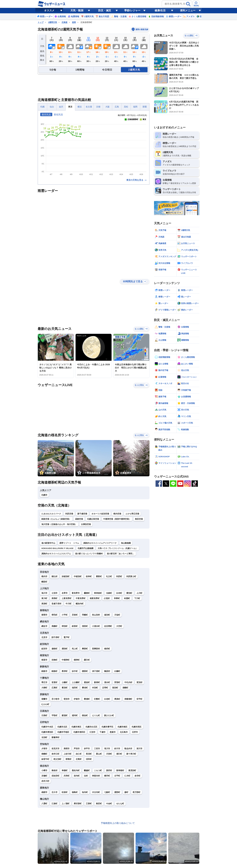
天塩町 (117, 615)
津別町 (65, 626)
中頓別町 (78, 576)
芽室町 (117, 682)
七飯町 (107, 792)
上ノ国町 (66, 804)
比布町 (119, 593)
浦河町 (75, 715)
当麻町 (109, 593)
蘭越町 (87, 770)
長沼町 (89, 754)
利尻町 (119, 576)
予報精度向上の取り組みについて (118, 823)
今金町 (109, 804)
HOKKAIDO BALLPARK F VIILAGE (57, 548)
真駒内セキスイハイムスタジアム (56, 554)
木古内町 (96, 792)
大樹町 (44, 688)
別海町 (54, 660)
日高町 (44, 715)
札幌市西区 (137, 727)
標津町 (77, 660)
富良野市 (76, 593)
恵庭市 (113, 732)
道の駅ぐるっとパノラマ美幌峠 (89, 554)
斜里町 (75, 626)
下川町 (137, 598)
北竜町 (79, 759)
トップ (41, 22)
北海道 (64, 22)
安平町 (139, 699)
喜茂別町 (132, 770)
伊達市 (77, 699)
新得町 (97, 682)
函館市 (44, 792)
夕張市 (44, 749)
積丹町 (107, 776)
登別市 (67, 699)
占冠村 (107, 598)
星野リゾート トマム (69, 543)
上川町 (139, 593)
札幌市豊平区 (107, 727)
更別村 (139, 682)
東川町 (44, 598)
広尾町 (54, 688)
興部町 (85, 649)
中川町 (69, 604)
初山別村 (96, 615)
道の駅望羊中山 (48, 543)
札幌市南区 (123, 727)
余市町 (137, 776)
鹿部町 (117, 792)
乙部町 (89, 804)
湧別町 (65, 649)
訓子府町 (55, 637)
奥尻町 (99, 804)
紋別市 (44, 649)
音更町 (54, 682)
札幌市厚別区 (47, 732)
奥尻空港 (139, 519)
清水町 (107, 682)
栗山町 (99, 754)
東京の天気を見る (137, 180)
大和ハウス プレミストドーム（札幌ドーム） (118, 548)
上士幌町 (76, 682)
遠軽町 (54, 649)
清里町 (85, 626)
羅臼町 (87, 660)
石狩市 (135, 732)
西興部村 (96, 649)
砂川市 (117, 749)
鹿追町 (87, 682)
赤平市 (87, 749)
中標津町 (66, 660)
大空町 (119, 626)
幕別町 (65, 688)
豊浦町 (87, 699)
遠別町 (107, 615)
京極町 (44, 776)
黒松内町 (76, 770)
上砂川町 (68, 754)
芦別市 (77, 749)
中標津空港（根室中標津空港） (117, 519)
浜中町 (75, 671)
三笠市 (97, 749)
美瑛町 (54, 598)
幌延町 (44, 582)
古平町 (117, 776)
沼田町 (89, 759)
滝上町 (75, 649)
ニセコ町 (98, 770)
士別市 (54, 593)
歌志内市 (128, 749)
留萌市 (44, 615)
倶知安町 (55, 776)
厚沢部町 (78, 804)
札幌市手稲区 (63, 732)
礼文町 (109, 576)
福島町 (75, 792)
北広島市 (124, 732)
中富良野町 (81, 598)
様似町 (85, 715)
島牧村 (54, 770)
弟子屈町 (96, 671)
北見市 (44, 637)
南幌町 (44, 754)
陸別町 (115, 688)
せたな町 (120, 804)
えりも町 (96, 715)
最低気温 (58, 114)
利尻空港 (69, 514)
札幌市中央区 (47, 727)
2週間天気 (53, 22)
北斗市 (54, 792)
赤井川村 (45, 781)
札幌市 (44, 495)
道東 (74, 22)
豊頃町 (85, 688)
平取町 (54, 715)
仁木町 (127, 776)
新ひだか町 (109, 715)
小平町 (65, 615)
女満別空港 (86, 524)
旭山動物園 (126, 543)
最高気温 (46, 114)
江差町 (54, 804)
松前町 (65, 792)
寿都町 (65, 770)
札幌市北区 (62, 727)
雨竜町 (69, 759)
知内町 (85, 792)
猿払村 (54, 576)
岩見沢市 (55, 749)
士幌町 (65, 682)
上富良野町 (67, 598)
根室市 (44, 660)
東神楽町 (98, 593)
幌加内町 (80, 604)
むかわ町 (45, 704)
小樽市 (44, 770)
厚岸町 (65, 671)
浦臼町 (119, 754)
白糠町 (117, 671)
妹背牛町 (45, 759)
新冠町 (65, 715)
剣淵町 (127, 598)
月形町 (109, 754)
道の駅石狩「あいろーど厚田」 (121, 554)
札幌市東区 (76, 727)
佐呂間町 (108, 626)
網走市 (44, 626)
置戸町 (67, 637)
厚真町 (117, 699)
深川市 (139, 749)
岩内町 (77, 776)
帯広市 (44, 682)
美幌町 (54, 626)
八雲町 (44, 804)
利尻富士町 (131, 576)
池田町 (75, 688)
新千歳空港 (82, 514)
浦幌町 (125, 688)
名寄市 (65, 593)
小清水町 (96, 626)
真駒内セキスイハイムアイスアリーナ (100, 543)
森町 (126, 792)
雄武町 (107, 649)
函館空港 (79, 519)
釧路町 (54, 671)
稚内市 (44, 576)
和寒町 (117, 598)
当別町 (44, 737)
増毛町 (54, 615)
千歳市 (103, 732)
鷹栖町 (87, 593)
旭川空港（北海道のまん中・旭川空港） (59, 524)
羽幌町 (85, 615)
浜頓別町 (66, 576)
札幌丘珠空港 (93, 519)
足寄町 (105, 688)
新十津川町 (131, 754)
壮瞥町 (97, 699)
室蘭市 (44, 699)
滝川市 (107, 749)
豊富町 (99, 576)
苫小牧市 (55, 699)
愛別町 (129, 593)
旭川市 (44, 593)
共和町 (67, 776)
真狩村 (109, 770)
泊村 (86, 776)
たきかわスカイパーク (51, 514)
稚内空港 (117, 514)
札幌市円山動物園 (86, 548)
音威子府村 (56, 604)
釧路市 (44, 671)
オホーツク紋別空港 (100, 514)
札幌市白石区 (91, 727)
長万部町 (136, 792)
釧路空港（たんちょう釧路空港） (56, 519)
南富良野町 (95, 598)
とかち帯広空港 (132, 514)
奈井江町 (55, 754)
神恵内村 (96, 776)
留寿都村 (120, 770)
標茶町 (85, 671)
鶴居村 (107, 671)
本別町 (95, 688)
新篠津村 (55, 737)
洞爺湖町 (128, 699)
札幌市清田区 (79, 732)
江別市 (92, 732)
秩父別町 (57, 759)
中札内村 (128, 682)
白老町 (107, 699)
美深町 (44, 604)
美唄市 (67, 749)
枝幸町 (89, 576)
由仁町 (79, 754)
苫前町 (75, 615)
